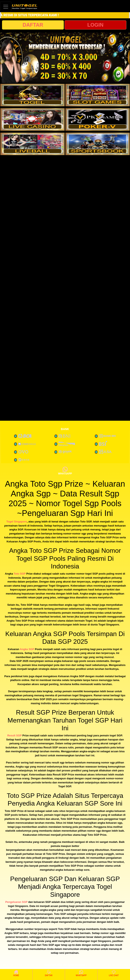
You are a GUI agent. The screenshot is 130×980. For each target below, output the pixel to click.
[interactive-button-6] (97, 144)
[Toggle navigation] (6, 7)
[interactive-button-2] (97, 95)
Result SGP (15, 735)
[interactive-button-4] (97, 119)
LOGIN (95, 25)
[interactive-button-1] (32, 95)
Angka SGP (27, 649)
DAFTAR (33, 25)
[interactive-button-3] (32, 119)
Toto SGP (20, 574)
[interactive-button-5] (32, 144)
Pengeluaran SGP (16, 902)
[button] (7, 58)
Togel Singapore (17, 522)
